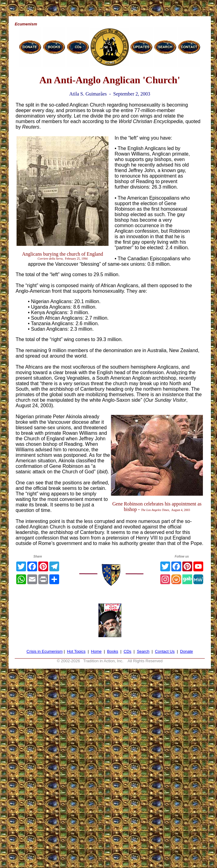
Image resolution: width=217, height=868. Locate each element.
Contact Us (165, 651)
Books (112, 651)
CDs (127, 651)
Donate (187, 651)
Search (143, 651)
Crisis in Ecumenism (45, 651)
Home (96, 651)
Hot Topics (76, 651)
